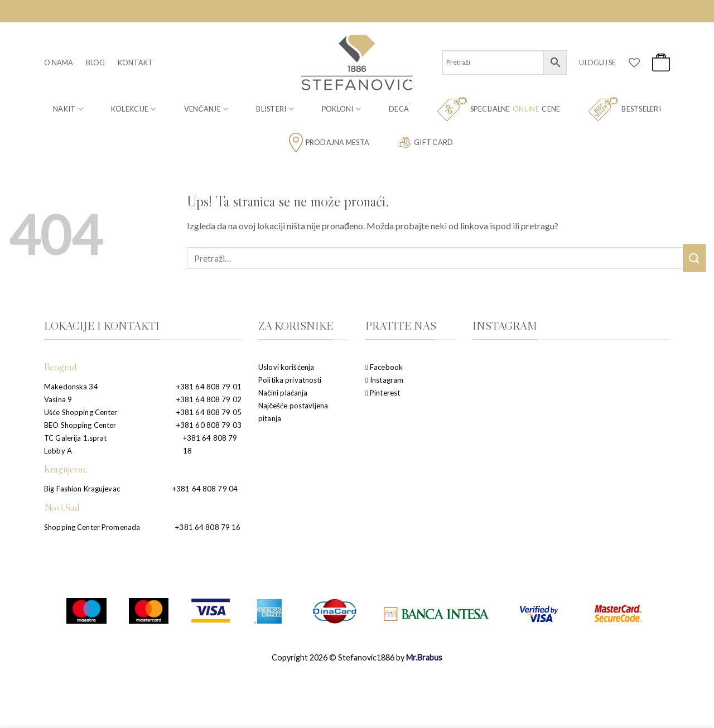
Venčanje (206, 109)
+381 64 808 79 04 (205, 489)
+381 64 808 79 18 (210, 444)
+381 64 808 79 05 (209, 412)
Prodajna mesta (329, 143)
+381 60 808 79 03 (209, 425)
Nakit (68, 109)
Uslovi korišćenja (286, 367)
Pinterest (383, 393)
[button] (597, 62)
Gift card (425, 143)
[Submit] (694, 258)
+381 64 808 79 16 (208, 527)
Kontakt (136, 62)
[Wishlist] (634, 62)
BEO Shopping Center (80, 425)
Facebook (384, 367)
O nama (59, 62)
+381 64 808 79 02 (209, 399)
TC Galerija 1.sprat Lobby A (75, 444)
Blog (96, 62)
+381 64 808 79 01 (209, 387)
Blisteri (275, 109)
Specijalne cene (498, 109)
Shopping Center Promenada (92, 527)
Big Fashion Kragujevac (82, 489)
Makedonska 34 (71, 387)
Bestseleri (624, 109)
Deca (399, 109)
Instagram (384, 380)
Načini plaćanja (283, 393)
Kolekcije (134, 109)
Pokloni (341, 109)
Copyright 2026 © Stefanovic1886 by (357, 657)
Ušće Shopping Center (81, 412)
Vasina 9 (58, 399)
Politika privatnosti (290, 380)
